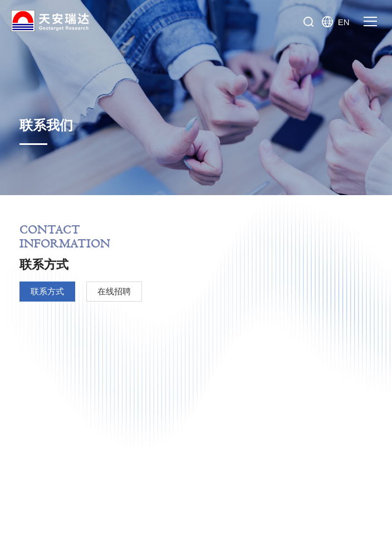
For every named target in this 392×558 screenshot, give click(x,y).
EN (338, 22)
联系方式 (47, 291)
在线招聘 (114, 291)
